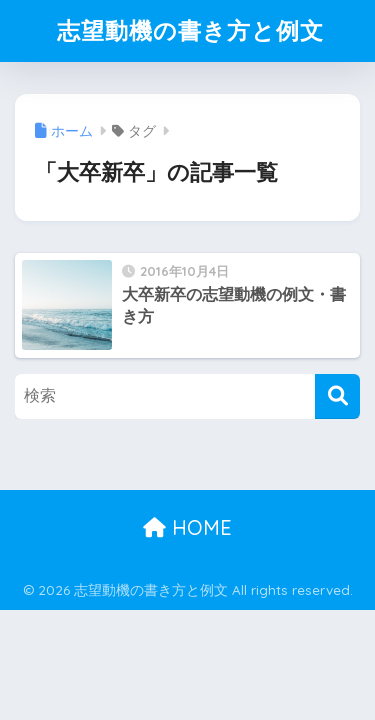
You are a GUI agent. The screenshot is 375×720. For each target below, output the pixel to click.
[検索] (337, 396)
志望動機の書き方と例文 (190, 30)
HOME (187, 527)
